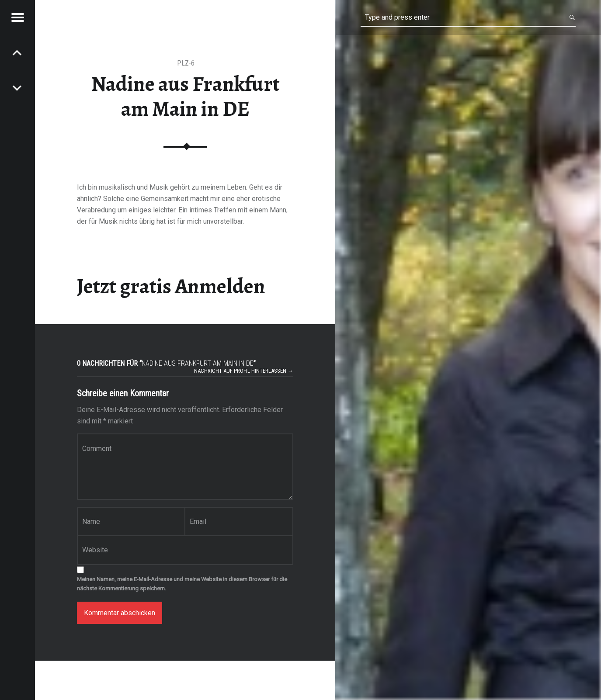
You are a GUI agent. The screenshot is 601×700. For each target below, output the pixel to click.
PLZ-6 (186, 63)
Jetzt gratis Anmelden (171, 286)
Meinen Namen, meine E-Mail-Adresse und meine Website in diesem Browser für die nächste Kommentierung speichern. (182, 584)
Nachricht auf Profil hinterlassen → (244, 371)
